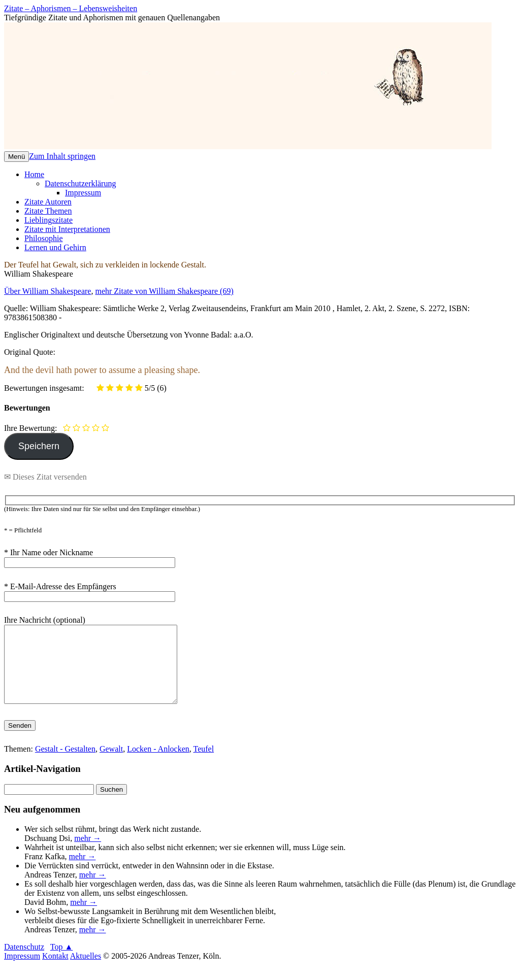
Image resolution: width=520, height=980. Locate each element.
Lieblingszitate (48, 220)
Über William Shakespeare (47, 291)
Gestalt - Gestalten (65, 764)
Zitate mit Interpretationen (67, 229)
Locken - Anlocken (158, 764)
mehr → (88, 853)
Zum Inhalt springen (62, 156)
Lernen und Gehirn (55, 247)
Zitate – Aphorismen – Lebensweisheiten (71, 8)
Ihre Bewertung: (32, 428)
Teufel (204, 764)
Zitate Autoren (48, 202)
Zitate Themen (48, 211)
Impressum (83, 193)
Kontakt (55, 971)
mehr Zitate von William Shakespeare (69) (164, 291)
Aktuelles (86, 971)
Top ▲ (62, 962)
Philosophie (44, 238)
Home (34, 174)
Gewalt (111, 764)
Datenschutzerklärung (80, 183)
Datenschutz (24, 962)
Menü (17, 157)
